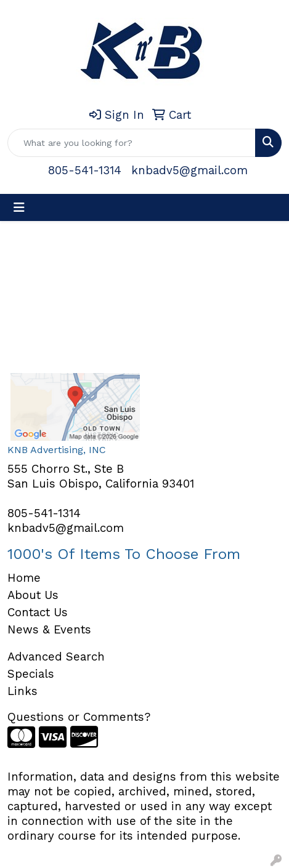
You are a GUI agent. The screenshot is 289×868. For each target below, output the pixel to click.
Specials (31, 674)
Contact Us (38, 613)
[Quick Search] (132, 143)
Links (22, 691)
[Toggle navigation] (19, 207)
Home (24, 578)
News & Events (49, 630)
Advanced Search (56, 657)
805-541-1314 (85, 171)
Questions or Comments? (79, 717)
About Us (33, 595)
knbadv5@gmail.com (189, 171)
